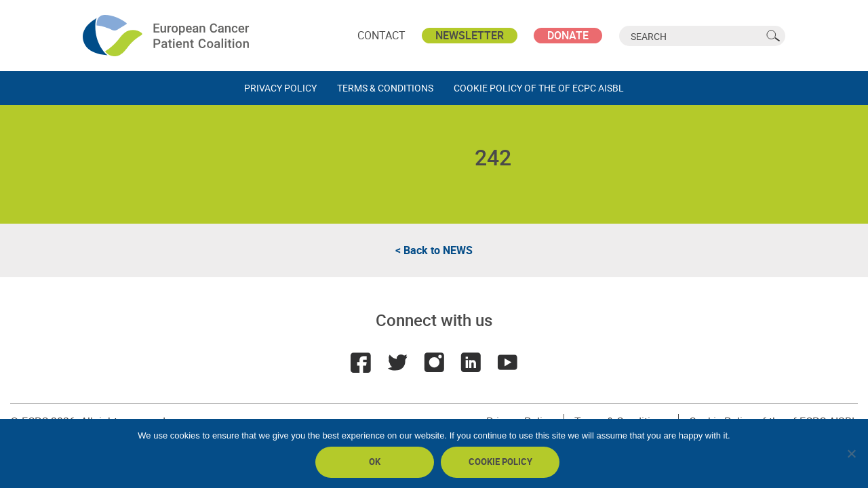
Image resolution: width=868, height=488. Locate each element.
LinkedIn (471, 363)
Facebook (361, 363)
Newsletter (470, 35)
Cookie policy (500, 462)
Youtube (507, 363)
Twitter (397, 363)
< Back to (434, 250)
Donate (568, 35)
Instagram (434, 363)
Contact (381, 35)
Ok (375, 462)
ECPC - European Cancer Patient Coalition (167, 36)
